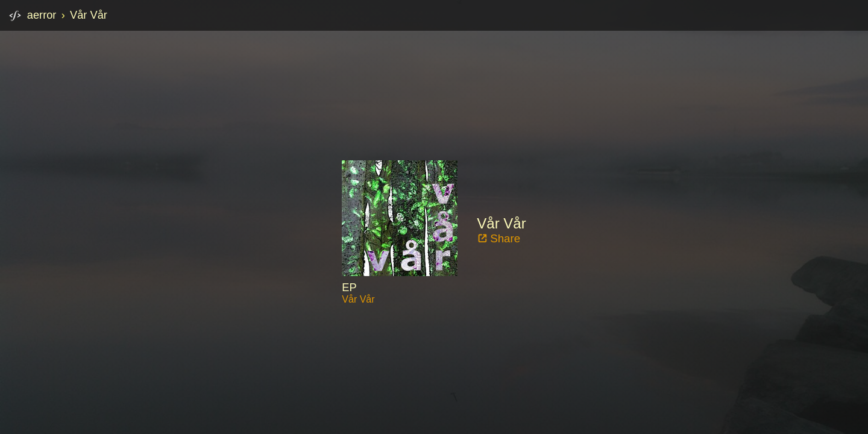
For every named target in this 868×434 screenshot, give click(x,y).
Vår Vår (89, 15)
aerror (42, 15)
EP (349, 287)
